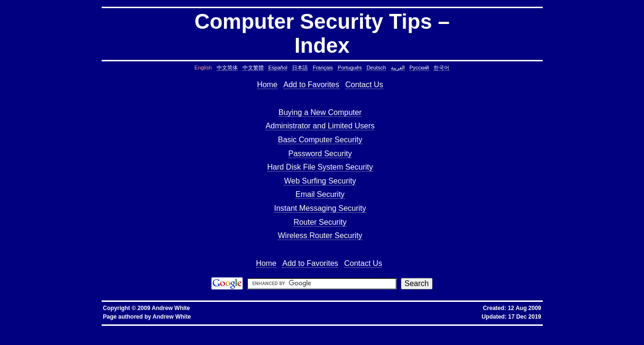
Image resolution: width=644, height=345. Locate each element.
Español (278, 68)
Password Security (320, 154)
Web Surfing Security (320, 181)
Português (350, 68)
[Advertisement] (195, 174)
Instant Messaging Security (320, 208)
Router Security (320, 222)
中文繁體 (253, 68)
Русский (419, 68)
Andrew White (172, 317)
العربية (398, 68)
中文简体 (227, 68)
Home (267, 85)
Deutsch (376, 68)
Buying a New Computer (320, 112)
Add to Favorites (311, 85)
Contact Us (364, 85)
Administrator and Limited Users (320, 126)
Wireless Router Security (320, 236)
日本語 (300, 68)
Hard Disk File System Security (320, 167)
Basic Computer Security (320, 140)
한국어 (441, 68)
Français (323, 68)
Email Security (320, 194)
